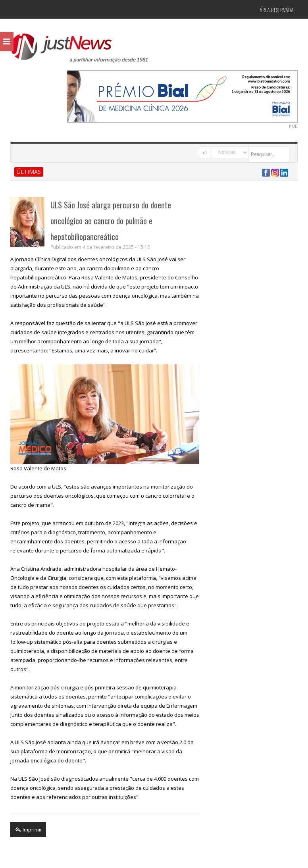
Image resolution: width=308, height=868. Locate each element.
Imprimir (28, 830)
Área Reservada (277, 10)
